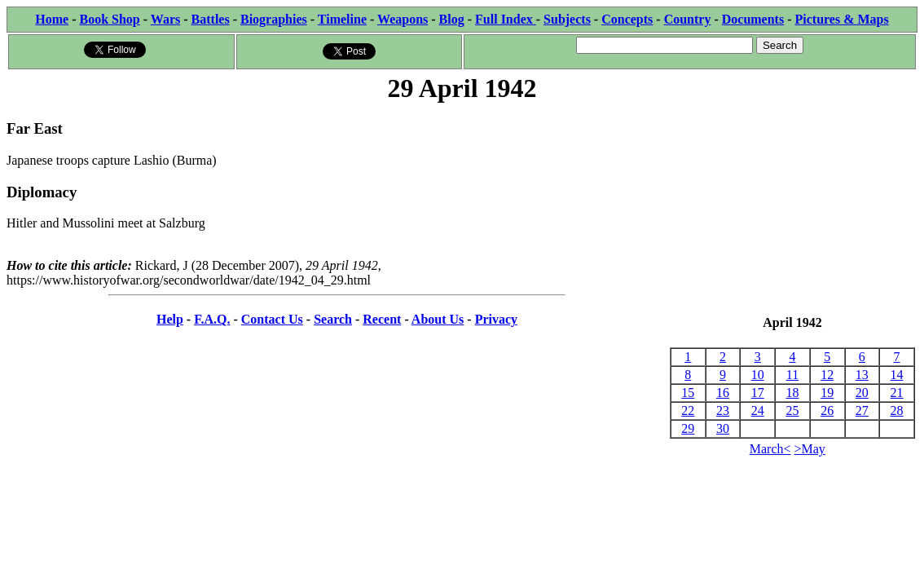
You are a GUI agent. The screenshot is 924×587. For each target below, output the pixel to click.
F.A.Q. (212, 319)
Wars (165, 19)
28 (897, 410)
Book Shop (109, 19)
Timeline (342, 19)
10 (758, 375)
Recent (382, 319)
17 (758, 393)
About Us (438, 319)
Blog (452, 19)
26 (827, 410)
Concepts (627, 19)
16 (723, 393)
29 (688, 428)
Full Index (506, 19)
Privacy (496, 319)
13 (862, 375)
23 (723, 410)
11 (792, 375)
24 (758, 410)
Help (170, 319)
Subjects (567, 19)
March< (770, 449)
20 (862, 393)
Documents (753, 19)
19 (827, 393)
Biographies (274, 19)
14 (897, 375)
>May (810, 449)
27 (862, 410)
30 (723, 428)
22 (688, 410)
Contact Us (272, 319)
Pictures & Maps (842, 19)
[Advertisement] (792, 210)
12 (827, 375)
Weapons (403, 19)
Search (333, 319)
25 (792, 410)
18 (792, 393)
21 (897, 393)
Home (52, 19)
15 (688, 393)
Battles (211, 19)
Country (688, 19)
